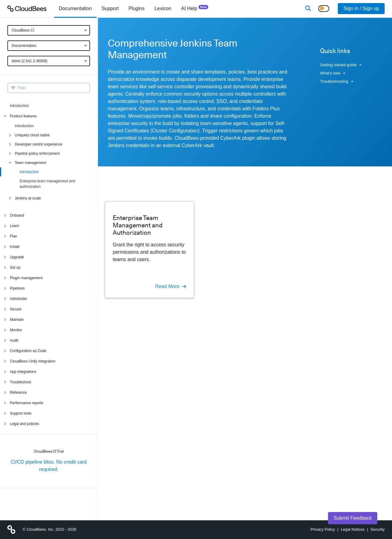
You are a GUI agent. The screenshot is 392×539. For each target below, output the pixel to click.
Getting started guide (341, 65)
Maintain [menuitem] (17, 320)
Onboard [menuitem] (17, 215)
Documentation (24, 46)
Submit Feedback (353, 518)
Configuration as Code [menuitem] (28, 351)
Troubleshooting (336, 81)
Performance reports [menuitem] (26, 403)
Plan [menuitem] (13, 236)
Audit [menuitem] (14, 340)
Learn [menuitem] (15, 226)
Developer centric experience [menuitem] (38, 144)
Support (110, 8)
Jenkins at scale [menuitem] (28, 198)
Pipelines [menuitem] (17, 288)
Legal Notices (353, 529)
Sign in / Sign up (361, 8)
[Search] (308, 9)
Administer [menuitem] (19, 299)
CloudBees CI (23, 30)
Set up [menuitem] (15, 268)
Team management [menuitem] (30, 163)
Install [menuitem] (15, 247)
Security (378, 529)
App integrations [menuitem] (23, 372)
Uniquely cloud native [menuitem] (32, 135)
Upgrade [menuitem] (17, 257)
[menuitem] (75, 9)
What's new (333, 73)
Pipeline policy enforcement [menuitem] (37, 154)
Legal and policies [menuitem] (24, 424)
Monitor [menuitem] (16, 330)
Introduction (19, 106)
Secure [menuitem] (16, 309)
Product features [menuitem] (23, 116)
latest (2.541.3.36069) (30, 61)
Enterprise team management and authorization (47, 184)
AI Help (195, 8)
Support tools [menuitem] (21, 413)
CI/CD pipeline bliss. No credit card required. (49, 466)
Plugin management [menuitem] (26, 278)
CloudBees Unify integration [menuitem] (33, 361)
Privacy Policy (323, 529)
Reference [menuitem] (18, 393)
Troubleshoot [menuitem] (21, 382)
